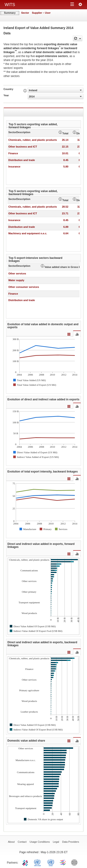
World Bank (75, 862)
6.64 (66, 233)
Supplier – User (41, 13)
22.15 (65, 147)
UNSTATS (51, 862)
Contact (22, 842)
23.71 (65, 213)
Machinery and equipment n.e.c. (28, 233)
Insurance (14, 167)
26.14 (65, 140)
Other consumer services (24, 287)
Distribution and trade (22, 160)
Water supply (16, 280)
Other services (17, 273)
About (11, 842)
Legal (56, 842)
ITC (26, 862)
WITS (10, 5)
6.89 (66, 227)
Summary (10, 13)
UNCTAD (38, 862)
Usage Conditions (40, 842)
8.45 (66, 160)
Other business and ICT (23, 147)
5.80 (66, 167)
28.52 (65, 207)
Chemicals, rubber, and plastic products (33, 140)
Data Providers (71, 842)
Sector (25, 13)
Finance (13, 153)
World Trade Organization (63, 862)
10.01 (65, 153)
